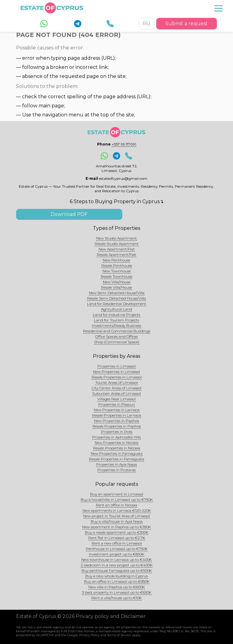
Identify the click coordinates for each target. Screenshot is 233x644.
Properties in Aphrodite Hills (116, 437)
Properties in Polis (117, 432)
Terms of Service (119, 635)
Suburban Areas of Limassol (116, 393)
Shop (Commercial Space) (117, 342)
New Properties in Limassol (116, 372)
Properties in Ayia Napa (116, 464)
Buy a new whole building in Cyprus (116, 576)
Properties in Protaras (116, 470)
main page (51, 106)
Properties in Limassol (116, 366)
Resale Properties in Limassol (117, 377)
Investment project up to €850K (116, 554)
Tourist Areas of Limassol (116, 382)
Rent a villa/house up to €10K (116, 598)
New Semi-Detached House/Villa (117, 293)
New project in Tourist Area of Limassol (116, 516)
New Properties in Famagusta (117, 453)
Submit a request (187, 23)
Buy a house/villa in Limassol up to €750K (117, 500)
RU (146, 23)
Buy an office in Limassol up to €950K (117, 581)
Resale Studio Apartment (117, 244)
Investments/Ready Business (116, 325)
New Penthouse (116, 260)
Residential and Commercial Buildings (117, 331)
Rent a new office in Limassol (117, 543)
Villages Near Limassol (116, 399)
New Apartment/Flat (117, 249)
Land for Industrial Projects (116, 315)
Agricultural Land (116, 309)
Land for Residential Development (117, 304)
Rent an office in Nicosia (116, 505)
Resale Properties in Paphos (117, 426)
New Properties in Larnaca (117, 410)
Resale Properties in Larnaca (116, 415)
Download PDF (69, 214)
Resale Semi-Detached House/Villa (116, 298)
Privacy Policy (89, 635)
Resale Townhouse (116, 276)
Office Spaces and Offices (116, 336)
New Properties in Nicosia (116, 443)
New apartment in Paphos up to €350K (116, 527)
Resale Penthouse (117, 265)
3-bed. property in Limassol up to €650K (117, 592)
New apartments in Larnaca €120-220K (117, 510)
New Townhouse (117, 271)
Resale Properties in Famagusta (116, 459)
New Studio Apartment (116, 238)
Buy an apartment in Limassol (117, 494)
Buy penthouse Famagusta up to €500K (117, 570)
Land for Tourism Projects (116, 320)
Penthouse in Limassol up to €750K (117, 549)
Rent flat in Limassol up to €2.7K (117, 538)
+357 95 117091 (124, 144)
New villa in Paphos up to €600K (116, 587)
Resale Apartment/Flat (116, 255)
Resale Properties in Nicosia (117, 448)
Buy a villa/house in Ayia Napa (117, 521)
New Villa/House (117, 282)
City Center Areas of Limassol (116, 388)
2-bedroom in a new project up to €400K (116, 565)
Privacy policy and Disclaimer (111, 616)
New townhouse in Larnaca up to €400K (116, 560)
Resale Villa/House (116, 287)
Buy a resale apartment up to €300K (117, 532)
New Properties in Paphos (116, 421)
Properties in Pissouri (117, 404)
